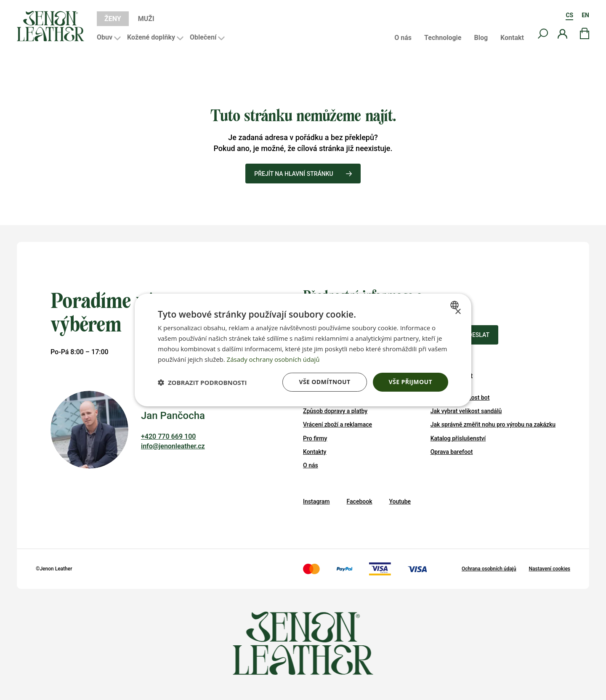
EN (585, 15)
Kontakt (512, 38)
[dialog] (303, 350)
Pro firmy (315, 438)
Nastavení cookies (550, 569)
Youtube (400, 501)
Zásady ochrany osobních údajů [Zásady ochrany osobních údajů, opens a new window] (273, 359)
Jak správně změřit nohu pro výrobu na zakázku (493, 424)
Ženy (113, 19)
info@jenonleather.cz (173, 446)
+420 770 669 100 (168, 436)
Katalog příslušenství (458, 438)
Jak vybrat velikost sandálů (466, 411)
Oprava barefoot (452, 452)
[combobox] (456, 305)
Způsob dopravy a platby (335, 411)
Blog (481, 38)
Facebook (360, 501)
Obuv (105, 37)
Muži (146, 19)
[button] (202, 382)
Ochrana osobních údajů (489, 569)
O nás (403, 38)
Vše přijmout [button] (411, 382)
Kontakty (315, 452)
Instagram (316, 501)
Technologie (443, 38)
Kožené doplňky (151, 37)
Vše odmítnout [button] (324, 382)
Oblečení (203, 37)
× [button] (458, 312)
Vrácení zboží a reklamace (338, 424)
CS (569, 15)
